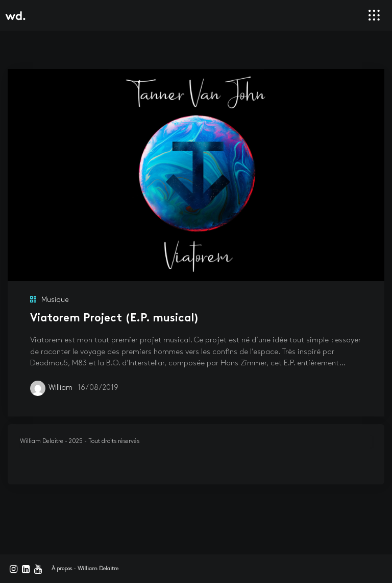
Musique (55, 300)
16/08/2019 (98, 388)
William (60, 388)
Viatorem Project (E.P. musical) (115, 319)
